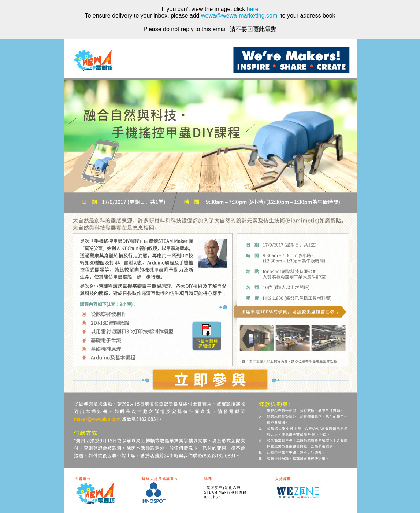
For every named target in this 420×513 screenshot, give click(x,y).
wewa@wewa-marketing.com (239, 16)
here (253, 9)
